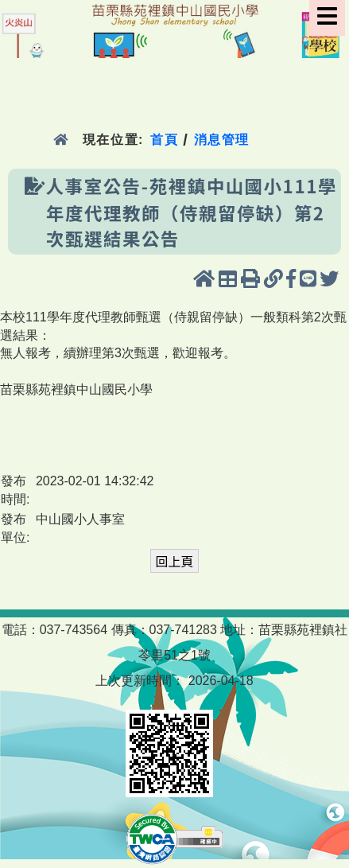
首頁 (164, 140)
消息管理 (222, 140)
